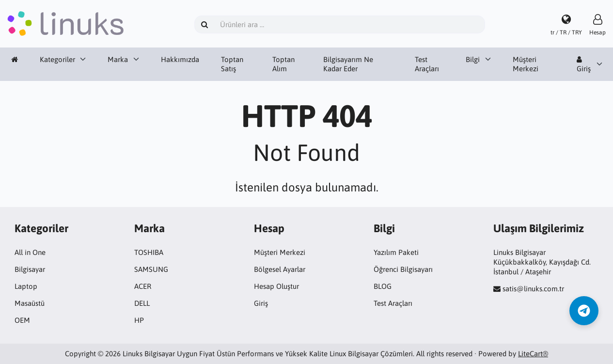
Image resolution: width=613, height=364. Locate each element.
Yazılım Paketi (396, 252)
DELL (142, 303)
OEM (22, 320)
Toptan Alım (283, 64)
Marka (118, 59)
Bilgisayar (30, 269)
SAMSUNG (151, 269)
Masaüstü (30, 303)
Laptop (26, 286)
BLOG (383, 286)
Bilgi (473, 59)
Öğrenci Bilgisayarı (403, 269)
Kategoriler (57, 59)
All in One (30, 252)
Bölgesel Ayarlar (280, 269)
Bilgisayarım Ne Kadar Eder (348, 64)
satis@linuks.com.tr (533, 289)
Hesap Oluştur (276, 286)
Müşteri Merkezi (526, 64)
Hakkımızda (180, 59)
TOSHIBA (149, 252)
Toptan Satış (232, 64)
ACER (143, 286)
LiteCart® (533, 354)
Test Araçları (427, 64)
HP (139, 320)
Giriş (584, 64)
